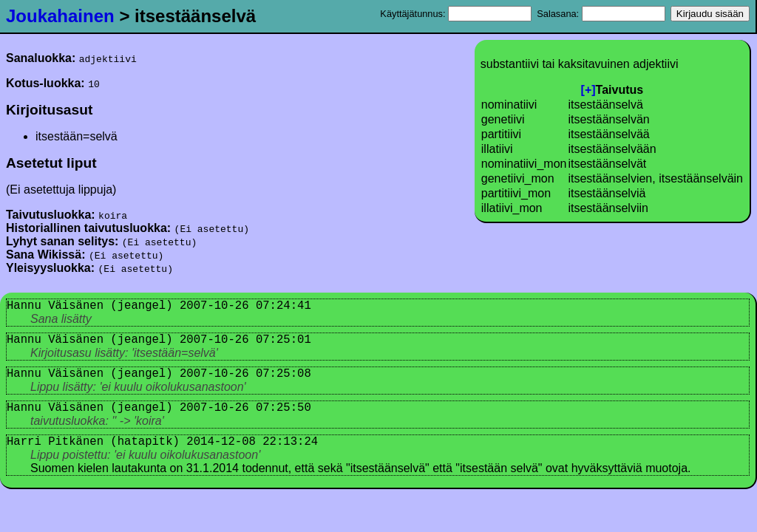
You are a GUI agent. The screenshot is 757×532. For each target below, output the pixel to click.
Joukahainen (60, 16)
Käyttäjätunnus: (456, 14)
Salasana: (601, 14)
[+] (588, 90)
